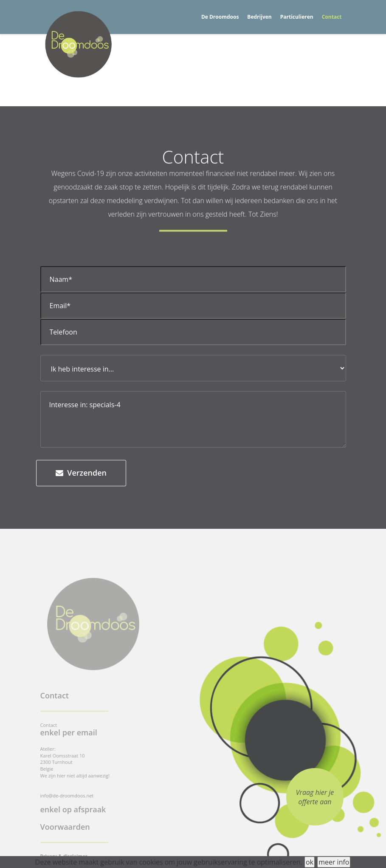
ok (310, 862)
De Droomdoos (220, 17)
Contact (332, 17)
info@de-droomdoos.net (67, 796)
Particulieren (297, 17)
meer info (334, 862)
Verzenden (81, 473)
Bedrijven (259, 17)
